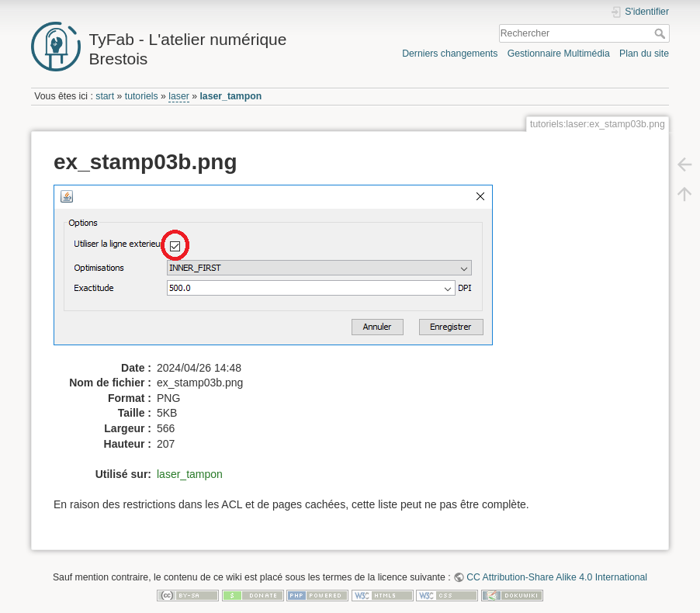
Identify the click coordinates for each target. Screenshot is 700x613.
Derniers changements (450, 54)
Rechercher (662, 33)
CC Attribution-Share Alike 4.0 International (557, 577)
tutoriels (142, 96)
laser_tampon (230, 96)
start (105, 96)
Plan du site (644, 54)
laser (179, 96)
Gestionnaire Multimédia (559, 54)
